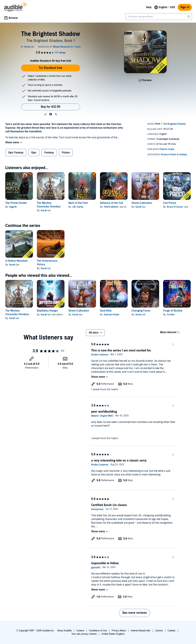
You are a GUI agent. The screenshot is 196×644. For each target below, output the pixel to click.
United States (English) (113, 634)
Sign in (185, 7)
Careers (80, 631)
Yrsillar (171, 315)
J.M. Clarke (78, 207)
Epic (34, 153)
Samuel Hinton (112, 315)
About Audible (64, 631)
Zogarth (13, 207)
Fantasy (49, 153)
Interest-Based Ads (141, 631)
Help (149, 7)
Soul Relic (106, 311)
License (159, 631)
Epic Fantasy (16, 153)
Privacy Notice (119, 631)
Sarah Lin (46, 211)
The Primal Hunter (16, 203)
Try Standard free (51, 68)
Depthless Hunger (47, 311)
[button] (45, 114)
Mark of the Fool (78, 203)
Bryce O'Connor (175, 207)
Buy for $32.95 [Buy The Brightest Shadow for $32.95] (51, 107)
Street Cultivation (142, 203)
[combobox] (159, 17)
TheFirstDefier (111, 207)
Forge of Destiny (173, 311)
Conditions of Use (98, 631)
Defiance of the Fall (111, 203)
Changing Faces (141, 311)
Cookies (171, 631)
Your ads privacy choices (84, 634)
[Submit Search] (189, 17)
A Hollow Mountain (17, 261)
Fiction (66, 153)
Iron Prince (170, 203)
